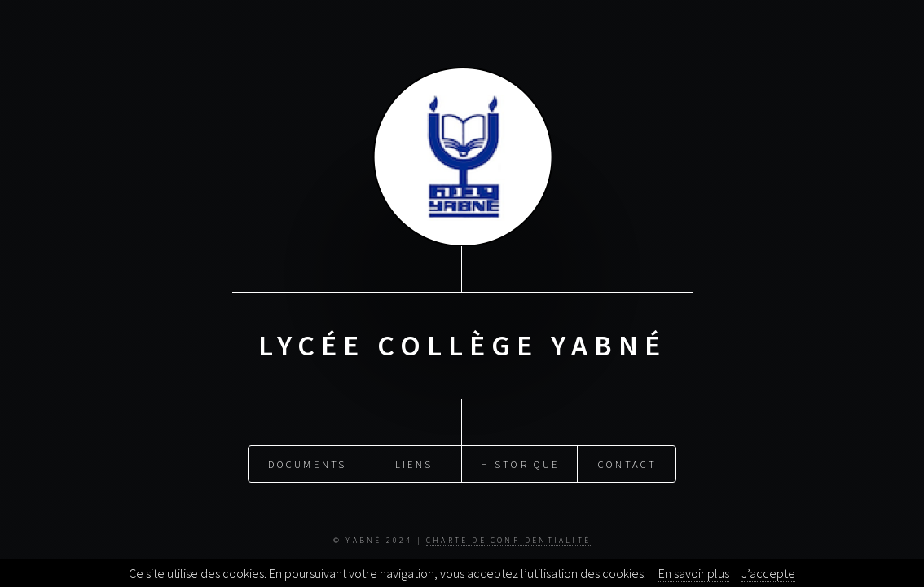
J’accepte (768, 573)
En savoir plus (694, 573)
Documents (308, 463)
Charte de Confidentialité (508, 541)
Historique (521, 463)
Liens (414, 463)
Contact (627, 463)
